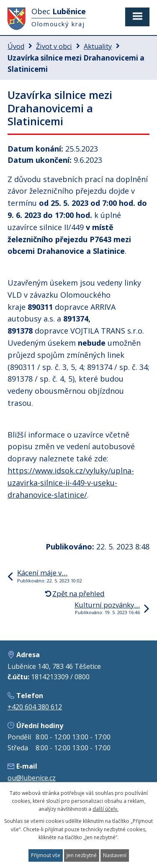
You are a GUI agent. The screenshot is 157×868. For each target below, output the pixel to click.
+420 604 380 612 (35, 707)
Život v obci (54, 46)
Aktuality (98, 46)
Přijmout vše (46, 855)
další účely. (106, 809)
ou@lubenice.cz (32, 778)
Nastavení (115, 855)
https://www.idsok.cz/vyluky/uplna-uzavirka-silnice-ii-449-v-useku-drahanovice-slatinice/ (71, 483)
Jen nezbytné (82, 855)
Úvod (16, 46)
